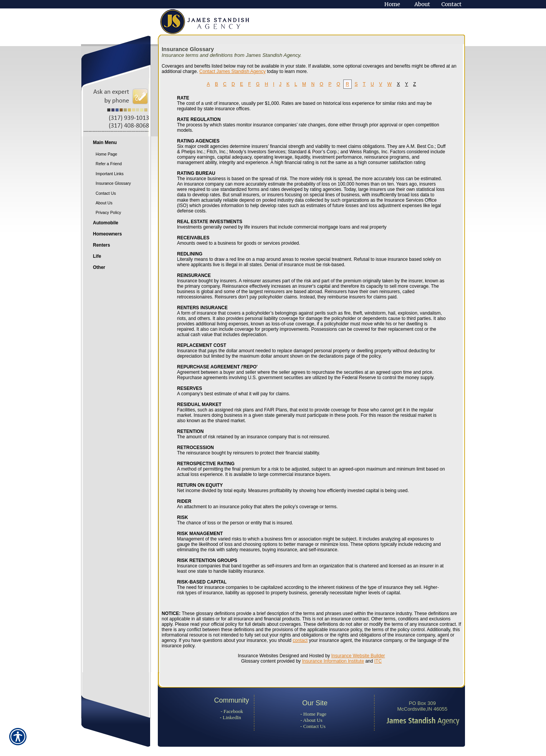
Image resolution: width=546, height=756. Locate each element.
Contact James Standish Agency (232, 71)
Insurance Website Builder (358, 656)
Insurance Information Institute (333, 661)
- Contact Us (313, 726)
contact (300, 640)
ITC (378, 661)
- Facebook (232, 711)
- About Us (312, 720)
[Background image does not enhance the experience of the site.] (119, 143)
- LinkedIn (230, 717)
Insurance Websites (258, 656)
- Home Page (313, 714)
